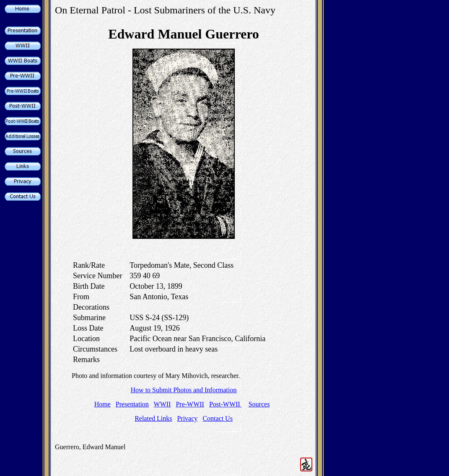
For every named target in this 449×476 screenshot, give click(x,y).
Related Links (153, 418)
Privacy (187, 418)
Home (103, 404)
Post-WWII (226, 404)
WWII (162, 404)
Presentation (132, 404)
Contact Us (218, 418)
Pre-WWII (190, 404)
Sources (259, 404)
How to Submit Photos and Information (184, 390)
